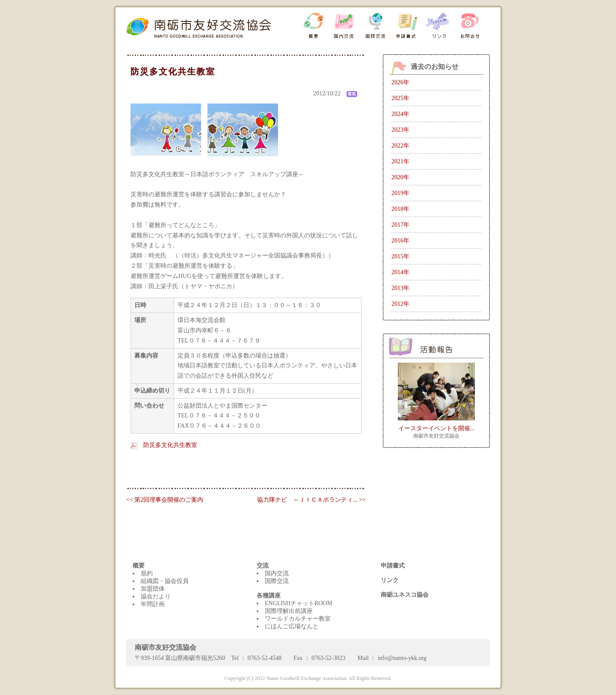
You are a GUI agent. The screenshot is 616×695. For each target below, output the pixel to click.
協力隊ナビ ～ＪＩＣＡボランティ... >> (311, 500)
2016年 (400, 241)
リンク (390, 580)
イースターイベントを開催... (437, 428)
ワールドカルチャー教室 (298, 619)
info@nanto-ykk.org (402, 658)
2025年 (400, 98)
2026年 (400, 82)
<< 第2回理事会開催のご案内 (165, 500)
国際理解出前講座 (289, 611)
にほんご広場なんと (292, 626)
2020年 (400, 177)
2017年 (400, 225)
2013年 (400, 288)
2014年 (400, 272)
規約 (147, 573)
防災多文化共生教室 (170, 445)
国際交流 (277, 581)
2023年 (400, 130)
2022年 (400, 146)
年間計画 (153, 604)
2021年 (400, 161)
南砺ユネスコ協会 (405, 595)
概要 (139, 566)
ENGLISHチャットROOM (299, 603)
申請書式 (393, 566)
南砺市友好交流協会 (436, 436)
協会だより (156, 596)
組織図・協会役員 (165, 581)
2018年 (400, 209)
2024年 (400, 114)
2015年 (400, 256)
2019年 (400, 193)
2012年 (400, 304)
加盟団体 (153, 589)
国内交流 (277, 573)
